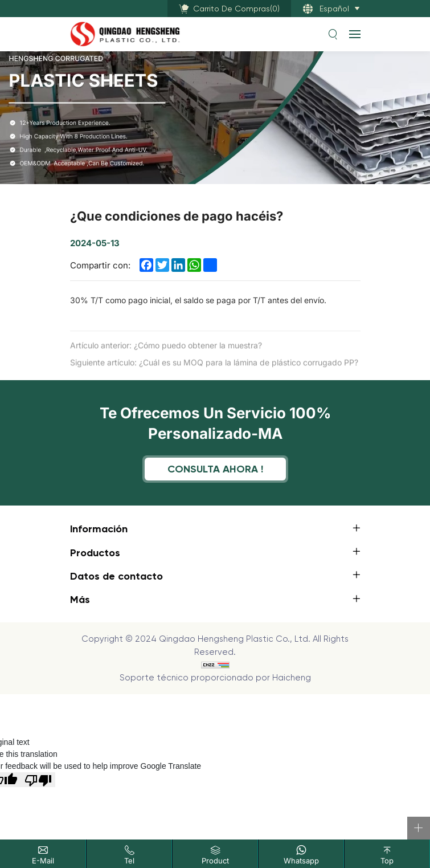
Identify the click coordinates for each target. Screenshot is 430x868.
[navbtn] (355, 34)
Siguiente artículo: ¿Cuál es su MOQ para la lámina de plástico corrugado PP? (214, 370)
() (236, 9)
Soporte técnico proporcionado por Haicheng (215, 678)
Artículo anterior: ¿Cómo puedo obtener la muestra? (166, 353)
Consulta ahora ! (215, 469)
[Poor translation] (38, 780)
